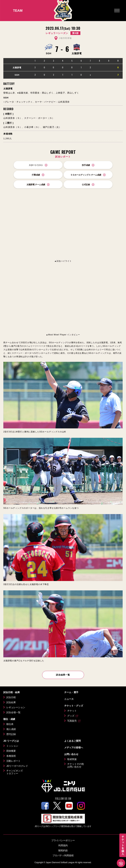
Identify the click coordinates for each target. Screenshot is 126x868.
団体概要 (11, 751)
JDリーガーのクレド (17, 766)
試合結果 (11, 702)
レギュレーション (16, 707)
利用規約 (63, 845)
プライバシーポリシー (63, 840)
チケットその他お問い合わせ (75, 765)
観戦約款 (63, 850)
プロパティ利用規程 (63, 855)
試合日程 (11, 697)
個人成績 (11, 729)
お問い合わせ (71, 754)
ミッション (12, 746)
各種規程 (11, 756)
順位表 (10, 724)
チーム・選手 (71, 692)
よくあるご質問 (72, 741)
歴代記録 (11, 734)
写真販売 (72, 721)
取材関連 (72, 759)
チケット (72, 711)
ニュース (69, 699)
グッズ (71, 716)
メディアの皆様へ (74, 748)
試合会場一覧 (13, 712)
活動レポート (13, 761)
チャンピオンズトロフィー (15, 772)
